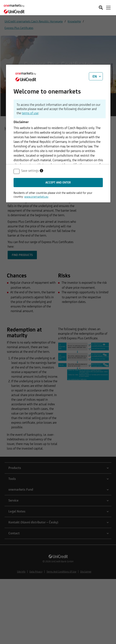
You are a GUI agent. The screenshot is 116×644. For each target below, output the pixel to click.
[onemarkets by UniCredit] (15, 8)
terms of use (30, 113)
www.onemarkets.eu (36, 197)
